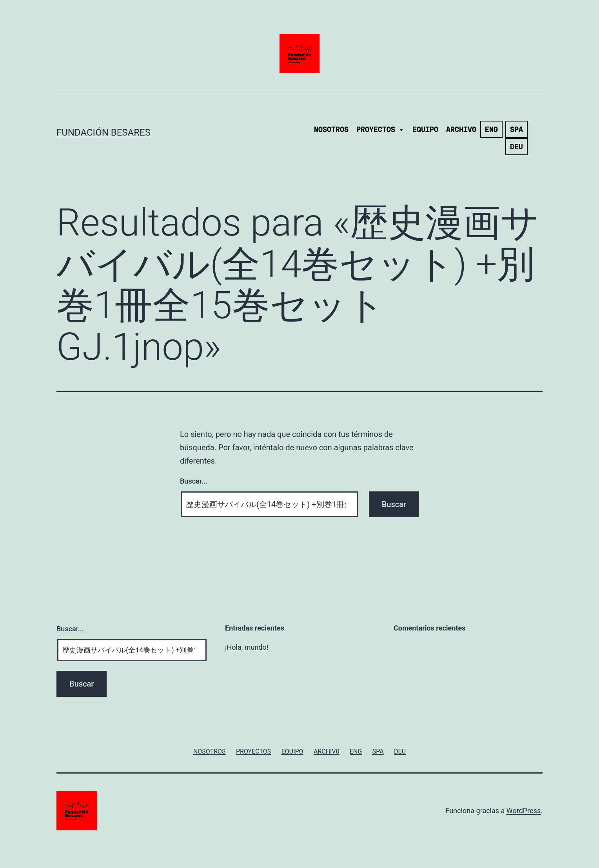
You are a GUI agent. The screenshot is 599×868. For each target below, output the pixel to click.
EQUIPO (425, 130)
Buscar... (194, 481)
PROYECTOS (380, 130)
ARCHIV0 (461, 130)
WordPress (524, 811)
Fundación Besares (103, 132)
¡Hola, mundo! (247, 647)
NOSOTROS (331, 130)
